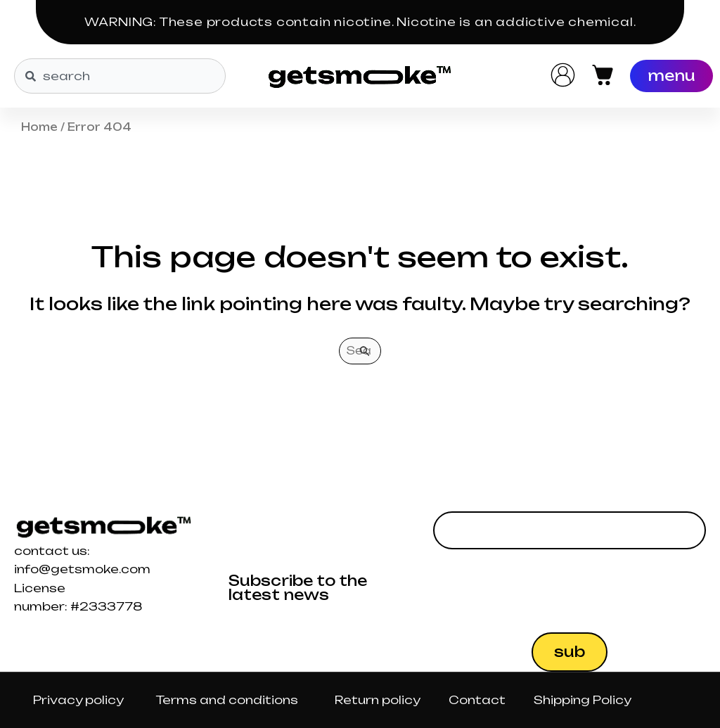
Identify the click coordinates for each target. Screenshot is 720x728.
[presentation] (540, 591)
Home (39, 127)
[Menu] (671, 76)
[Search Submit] (365, 351)
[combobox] (120, 76)
